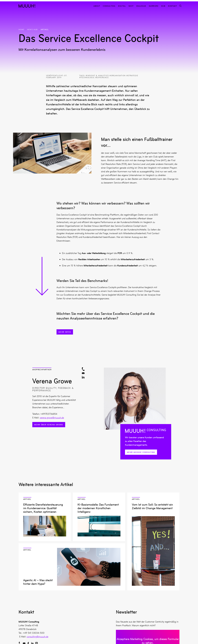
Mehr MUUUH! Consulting (141, 452)
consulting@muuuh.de (37, 637)
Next (131, 6)
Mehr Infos (65, 332)
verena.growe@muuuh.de (52, 418)
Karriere (154, 6)
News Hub (32, 29)
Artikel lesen (45, 517)
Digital (122, 6)
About (97, 6)
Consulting (109, 6)
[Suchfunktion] (180, 6)
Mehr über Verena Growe (49, 425)
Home (21, 29)
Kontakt (172, 6)
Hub (163, 6)
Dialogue (141, 6)
